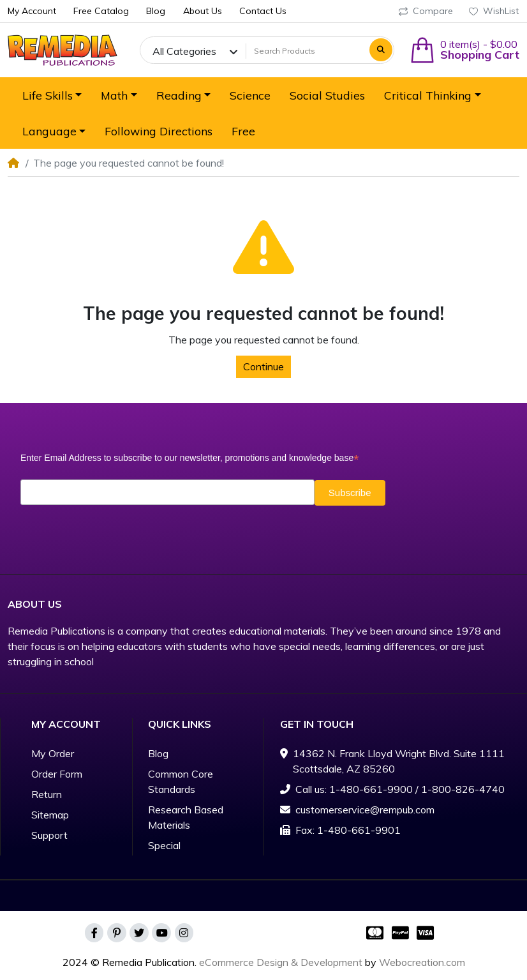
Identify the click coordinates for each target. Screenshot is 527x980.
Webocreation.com (422, 962)
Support (49, 835)
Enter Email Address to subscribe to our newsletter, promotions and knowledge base (189, 458)
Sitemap (50, 815)
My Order (53, 753)
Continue (263, 366)
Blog (158, 753)
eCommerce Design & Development (281, 962)
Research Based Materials (186, 817)
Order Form (57, 774)
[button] (464, 50)
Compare (426, 11)
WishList (494, 11)
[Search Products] (306, 51)
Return (47, 794)
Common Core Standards (181, 781)
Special (164, 845)
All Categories (184, 51)
